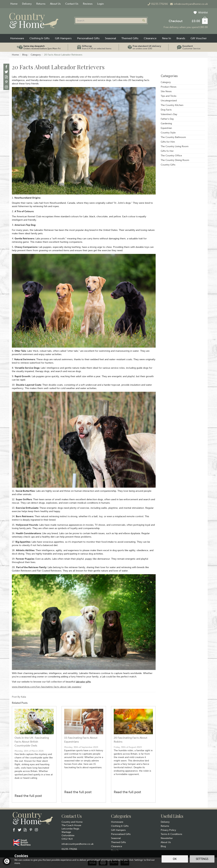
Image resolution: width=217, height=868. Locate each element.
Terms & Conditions (171, 834)
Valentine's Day (169, 114)
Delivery (165, 822)
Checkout (176, 21)
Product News (169, 87)
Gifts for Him (168, 142)
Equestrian (166, 128)
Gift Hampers (118, 830)
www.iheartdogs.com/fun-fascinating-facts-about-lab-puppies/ (47, 687)
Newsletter (167, 838)
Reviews (88, 4)
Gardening (166, 123)
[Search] (108, 21)
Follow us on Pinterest (6, 82)
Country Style (168, 133)
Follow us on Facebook (6, 67)
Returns (165, 826)
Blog (163, 846)
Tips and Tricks (169, 96)
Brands (181, 38)
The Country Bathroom (173, 137)
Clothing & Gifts (120, 826)
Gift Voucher (199, 38)
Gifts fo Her (167, 151)
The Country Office (171, 156)
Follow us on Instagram (6, 87)
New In (167, 38)
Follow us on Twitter (6, 72)
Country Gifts (168, 165)
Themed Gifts (118, 842)
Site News (166, 91)
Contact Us (72, 4)
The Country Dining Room (175, 160)
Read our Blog (6, 77)
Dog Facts (166, 110)
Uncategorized (169, 101)
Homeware (117, 822)
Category (166, 82)
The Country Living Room (175, 146)
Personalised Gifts (121, 834)
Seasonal (116, 838)
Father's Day (167, 119)
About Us (166, 842)
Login (100, 4)
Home (14, 4)
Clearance (117, 846)
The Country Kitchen (172, 105)
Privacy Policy (168, 830)
